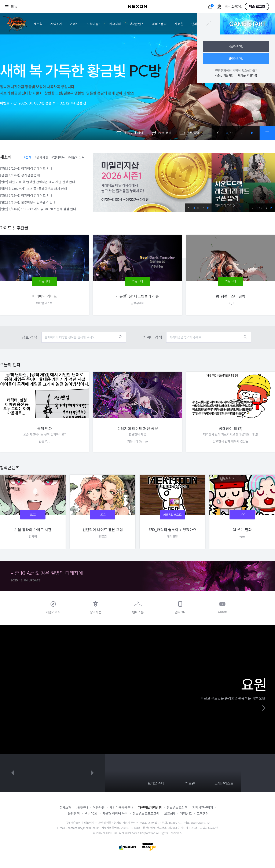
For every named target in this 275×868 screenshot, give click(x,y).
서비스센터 (159, 24)
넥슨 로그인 (257, 7)
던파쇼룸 (138, 612)
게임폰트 (186, 813)
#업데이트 (58, 157)
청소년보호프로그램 (146, 813)
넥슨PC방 (91, 813)
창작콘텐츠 (136, 24)
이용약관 (99, 807)
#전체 (28, 157)
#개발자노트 (76, 157)
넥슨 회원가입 (234, 7)
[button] (218, 133)
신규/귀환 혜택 (133, 133)
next (92, 773)
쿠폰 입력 (193, 133)
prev (13, 773)
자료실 (179, 24)
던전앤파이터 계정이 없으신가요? (236, 70)
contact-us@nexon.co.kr (83, 828)
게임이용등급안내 (121, 807)
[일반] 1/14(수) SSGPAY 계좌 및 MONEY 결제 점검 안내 (38, 209)
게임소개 (56, 24)
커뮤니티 (115, 24)
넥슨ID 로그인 (236, 46)
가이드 (74, 24)
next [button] (203, 208)
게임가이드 (53, 612)
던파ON (180, 612)
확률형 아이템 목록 (115, 813)
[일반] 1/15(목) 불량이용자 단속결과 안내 (28, 202)
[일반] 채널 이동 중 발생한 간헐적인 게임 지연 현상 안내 (37, 182)
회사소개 (65, 807)
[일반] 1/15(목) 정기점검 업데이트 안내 (26, 195)
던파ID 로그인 (236, 58)
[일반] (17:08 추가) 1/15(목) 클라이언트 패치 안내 (33, 189)
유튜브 (223, 612)
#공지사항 (41, 157)
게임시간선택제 (203, 807)
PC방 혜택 (165, 133)
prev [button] (189, 208)
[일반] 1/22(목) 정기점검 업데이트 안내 (26, 168)
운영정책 (74, 813)
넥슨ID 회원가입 (224, 75)
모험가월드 (94, 24)
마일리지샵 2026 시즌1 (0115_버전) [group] (152, 183)
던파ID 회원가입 (248, 75)
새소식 (38, 24)
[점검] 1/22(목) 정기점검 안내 (20, 175)
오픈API (170, 813)
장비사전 (96, 612)
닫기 (208, 24)
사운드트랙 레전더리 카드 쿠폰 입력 (243, 183)
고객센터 (203, 813)
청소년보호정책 (177, 807)
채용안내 (82, 807)
